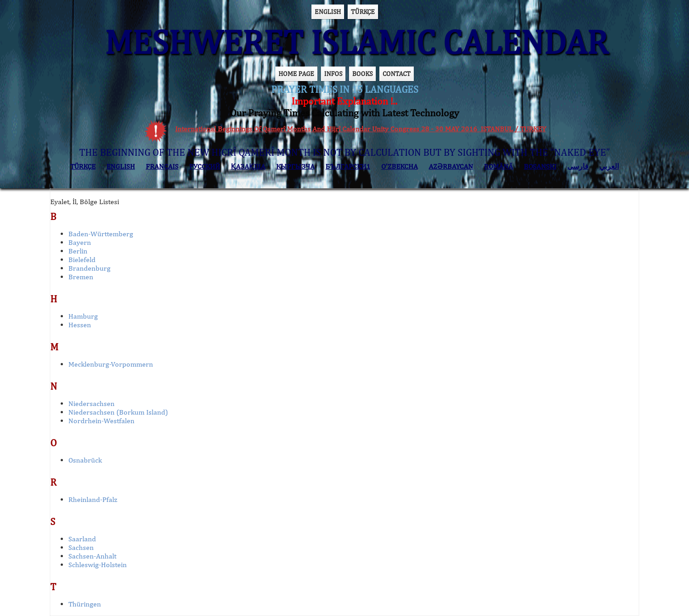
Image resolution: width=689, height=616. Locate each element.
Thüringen (85, 604)
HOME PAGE (296, 74)
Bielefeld (82, 260)
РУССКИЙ (205, 166)
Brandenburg (89, 268)
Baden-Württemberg (101, 234)
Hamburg (83, 316)
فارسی (578, 166)
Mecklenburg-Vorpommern (111, 364)
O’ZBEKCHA (400, 166)
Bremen (81, 277)
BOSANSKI (540, 166)
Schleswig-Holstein (98, 565)
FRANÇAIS (162, 166)
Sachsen (81, 547)
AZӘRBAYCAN (451, 166)
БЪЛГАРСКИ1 (348, 166)
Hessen (80, 325)
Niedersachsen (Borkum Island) (118, 412)
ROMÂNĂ (498, 166)
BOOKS (362, 74)
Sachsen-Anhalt (92, 556)
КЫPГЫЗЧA (295, 166)
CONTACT (397, 74)
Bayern (80, 242)
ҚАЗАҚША (248, 166)
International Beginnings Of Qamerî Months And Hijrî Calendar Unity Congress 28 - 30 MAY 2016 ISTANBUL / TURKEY (361, 129)
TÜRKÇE (363, 12)
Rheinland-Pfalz (93, 499)
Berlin (78, 251)
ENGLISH (328, 12)
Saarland (82, 539)
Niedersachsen (91, 404)
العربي (609, 166)
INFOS (333, 74)
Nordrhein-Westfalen (101, 421)
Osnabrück (85, 460)
